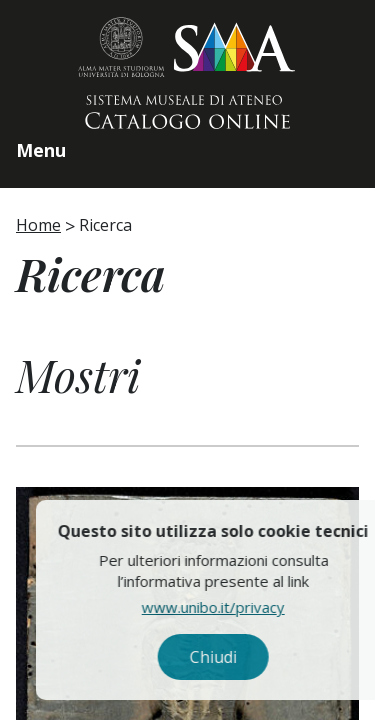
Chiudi (243, 657)
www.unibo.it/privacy (243, 607)
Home (38, 225)
